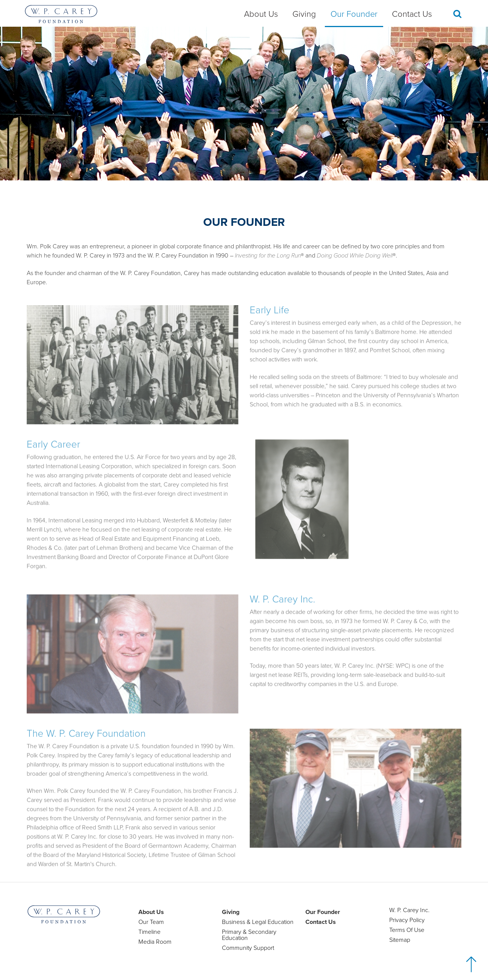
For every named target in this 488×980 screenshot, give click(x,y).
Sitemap (400, 940)
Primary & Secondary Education (249, 935)
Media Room (155, 942)
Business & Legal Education (258, 922)
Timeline (149, 932)
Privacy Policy (407, 920)
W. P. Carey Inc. (409, 910)
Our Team (151, 922)
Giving (304, 14)
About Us (261, 14)
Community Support (248, 948)
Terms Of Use (407, 930)
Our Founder (354, 14)
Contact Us (412, 14)
